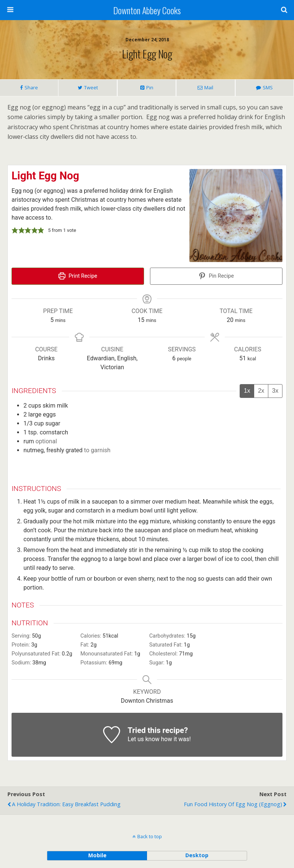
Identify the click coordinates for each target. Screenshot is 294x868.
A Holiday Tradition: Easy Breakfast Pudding (66, 804)
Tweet (91, 87)
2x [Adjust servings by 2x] (261, 391)
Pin (150, 87)
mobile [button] (97, 855)
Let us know (143, 739)
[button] (15, 230)
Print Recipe (78, 276)
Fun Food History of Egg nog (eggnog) (233, 804)
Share (31, 87)
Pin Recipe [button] (216, 276)
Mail (209, 87)
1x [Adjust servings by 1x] (247, 391)
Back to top (150, 836)
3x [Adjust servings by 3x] (275, 391)
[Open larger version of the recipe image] (236, 216)
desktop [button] (197, 855)
